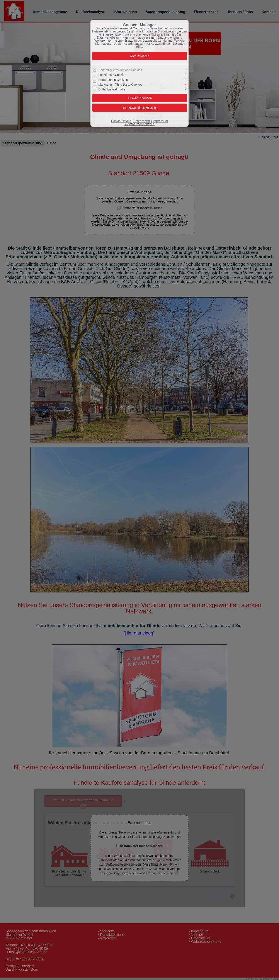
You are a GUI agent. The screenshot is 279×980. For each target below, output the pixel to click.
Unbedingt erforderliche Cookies (120, 70)
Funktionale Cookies (112, 75)
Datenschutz (142, 121)
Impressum (160, 121)
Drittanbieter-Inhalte (112, 89)
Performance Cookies (113, 80)
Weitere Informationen (139, 124)
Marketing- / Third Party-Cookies (120, 85)
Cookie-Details (121, 121)
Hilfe (139, 47)
